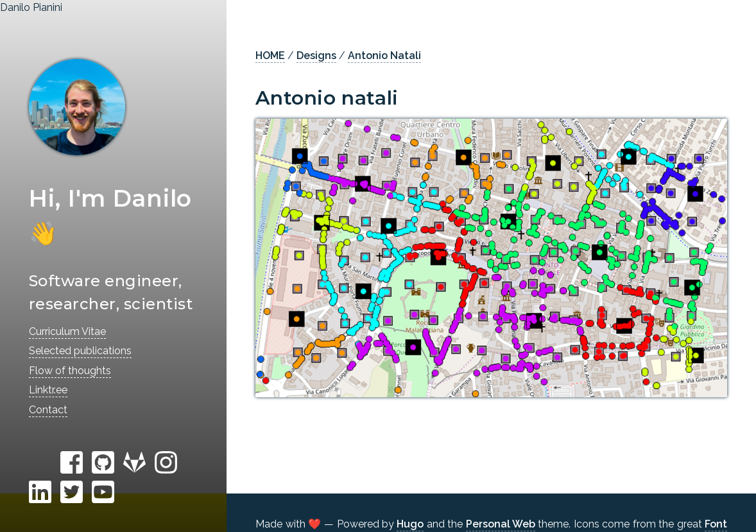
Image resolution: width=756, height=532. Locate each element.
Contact (48, 410)
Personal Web (501, 524)
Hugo (410, 524)
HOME (270, 56)
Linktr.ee (48, 390)
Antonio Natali (384, 56)
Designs (316, 56)
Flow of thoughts (70, 371)
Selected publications (80, 351)
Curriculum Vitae (67, 331)
